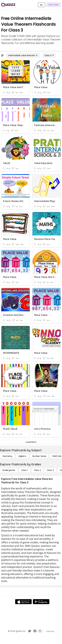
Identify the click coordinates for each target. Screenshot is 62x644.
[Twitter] (30, 631)
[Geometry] (7, 456)
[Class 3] (49, 55)
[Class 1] (25, 470)
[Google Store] (41, 602)
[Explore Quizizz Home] (8, 5)
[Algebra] (22, 456)
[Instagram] (40, 631)
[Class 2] (37, 470)
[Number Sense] (39, 456)
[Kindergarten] (9, 470)
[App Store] (23, 602)
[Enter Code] (54, 5)
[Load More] (31, 442)
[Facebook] (35, 631)
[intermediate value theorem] (23, 55)
